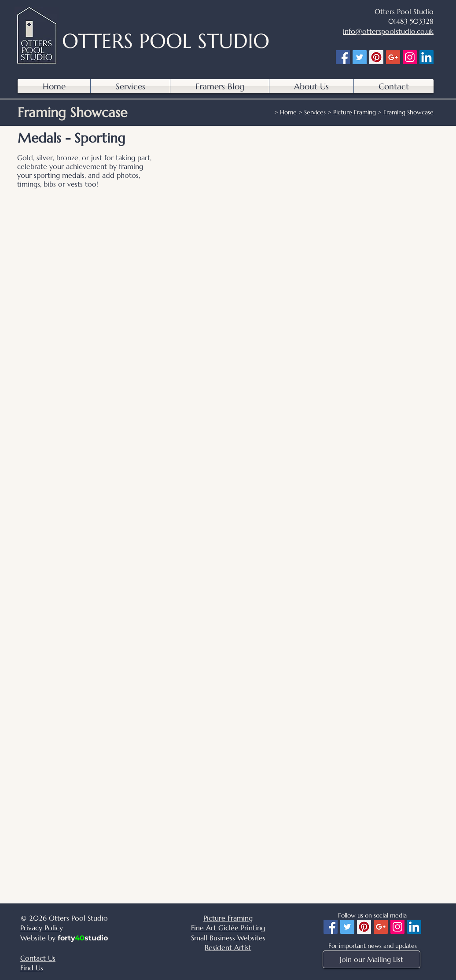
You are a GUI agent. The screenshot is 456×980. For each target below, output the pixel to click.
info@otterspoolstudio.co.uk (388, 31)
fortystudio (83, 938)
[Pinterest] (376, 57)
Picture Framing (355, 112)
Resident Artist (228, 947)
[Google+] (393, 57)
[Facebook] (343, 57)
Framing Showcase (408, 112)
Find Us (32, 968)
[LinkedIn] (427, 57)
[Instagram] (410, 57)
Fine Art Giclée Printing (228, 928)
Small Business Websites (228, 938)
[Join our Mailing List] (371, 959)
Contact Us (38, 958)
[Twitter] (360, 57)
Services (315, 112)
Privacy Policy (42, 928)
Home (288, 112)
